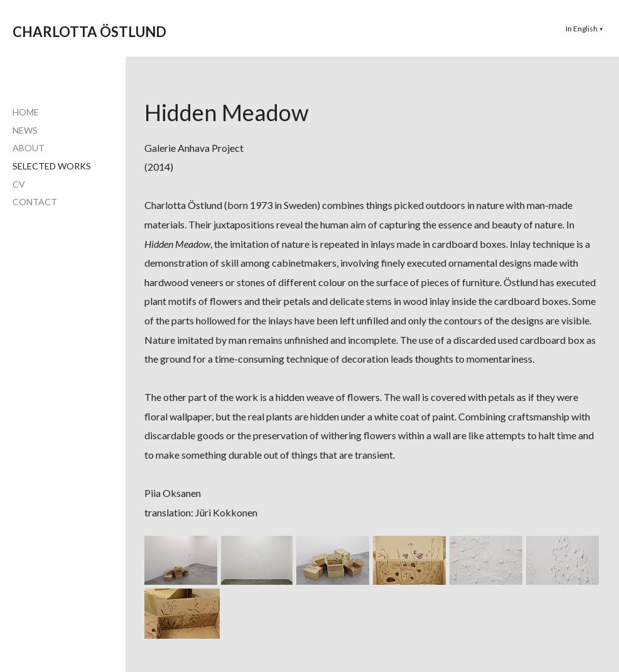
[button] (584, 29)
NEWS (25, 130)
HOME (26, 112)
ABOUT (29, 148)
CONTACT (35, 202)
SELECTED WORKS (52, 166)
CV (19, 184)
